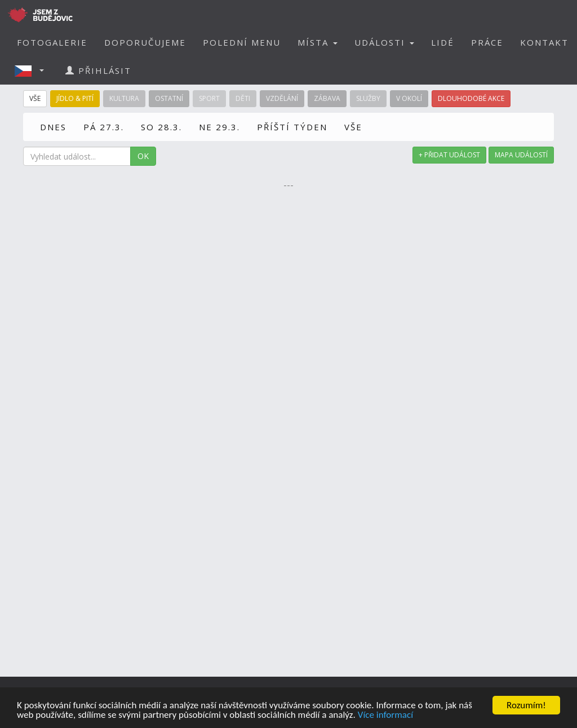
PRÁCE (487, 42)
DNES (53, 127)
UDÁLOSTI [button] (384, 42)
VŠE (353, 127)
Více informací (385, 715)
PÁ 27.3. (104, 127)
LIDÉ (443, 42)
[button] (33, 70)
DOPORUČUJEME (145, 42)
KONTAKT (544, 42)
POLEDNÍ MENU (242, 42)
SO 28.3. (161, 127)
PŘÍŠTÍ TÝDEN (292, 127)
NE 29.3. (219, 127)
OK (143, 156)
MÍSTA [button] (318, 42)
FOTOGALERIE (52, 42)
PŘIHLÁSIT (98, 70)
